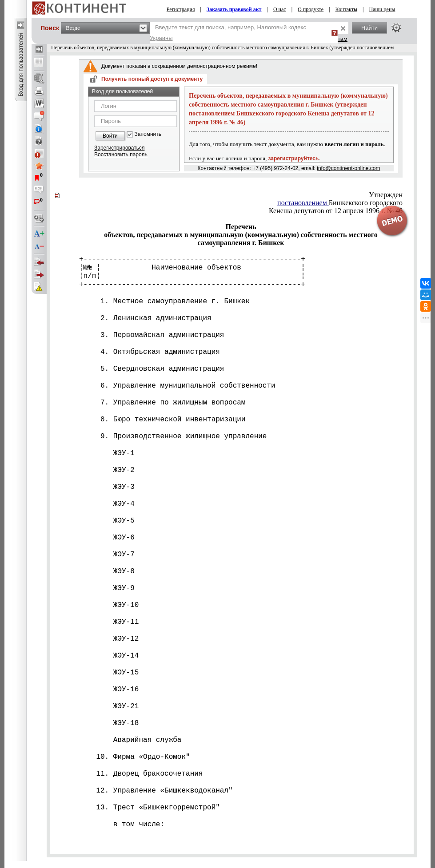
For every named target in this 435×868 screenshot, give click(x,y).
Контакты (347, 9)
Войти (110, 136)
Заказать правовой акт (234, 9)
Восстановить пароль (121, 155)
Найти (369, 28)
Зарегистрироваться (119, 148)
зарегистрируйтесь (294, 159)
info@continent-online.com (348, 168)
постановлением (303, 203)
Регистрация (181, 9)
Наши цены (382, 9)
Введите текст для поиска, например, (228, 33)
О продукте (311, 9)
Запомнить (148, 134)
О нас (280, 9)
